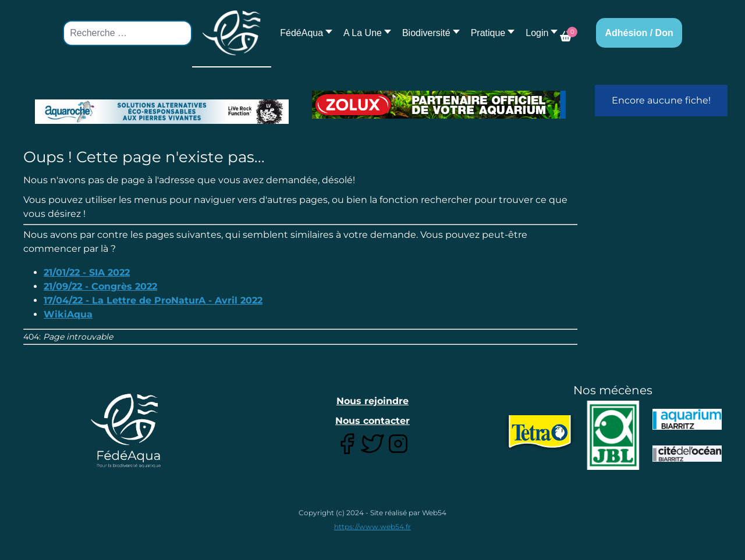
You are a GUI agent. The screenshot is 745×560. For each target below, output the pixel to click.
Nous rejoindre (372, 401)
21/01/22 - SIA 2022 (87, 272)
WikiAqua (68, 314)
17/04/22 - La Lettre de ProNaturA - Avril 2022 (153, 300)
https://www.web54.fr (372, 527)
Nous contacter (372, 421)
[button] (364, 33)
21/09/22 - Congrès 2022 (100, 286)
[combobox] (127, 33)
